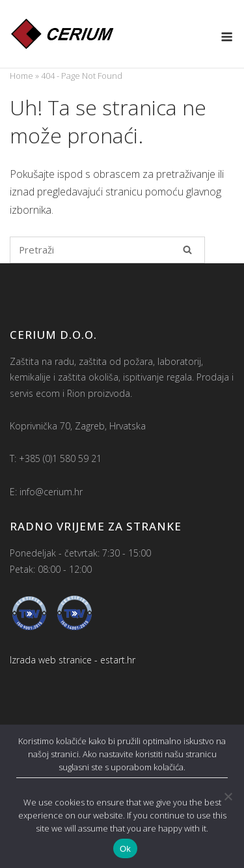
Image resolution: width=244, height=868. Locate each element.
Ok (125, 849)
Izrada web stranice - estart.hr (73, 660)
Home (21, 76)
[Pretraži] (187, 250)
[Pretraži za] (107, 250)
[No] (228, 796)
